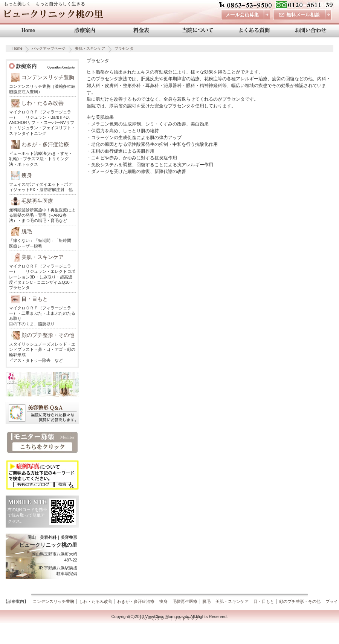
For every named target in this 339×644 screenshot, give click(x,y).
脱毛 (27, 231)
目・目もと (35, 299)
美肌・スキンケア (90, 48)
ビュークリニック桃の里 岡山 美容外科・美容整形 (53, 16)
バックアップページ (49, 48)
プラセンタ (124, 48)
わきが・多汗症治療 (45, 144)
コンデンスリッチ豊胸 (48, 77)
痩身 (27, 175)
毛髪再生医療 (37, 201)
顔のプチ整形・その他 (48, 335)
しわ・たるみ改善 (43, 103)
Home (18, 48)
